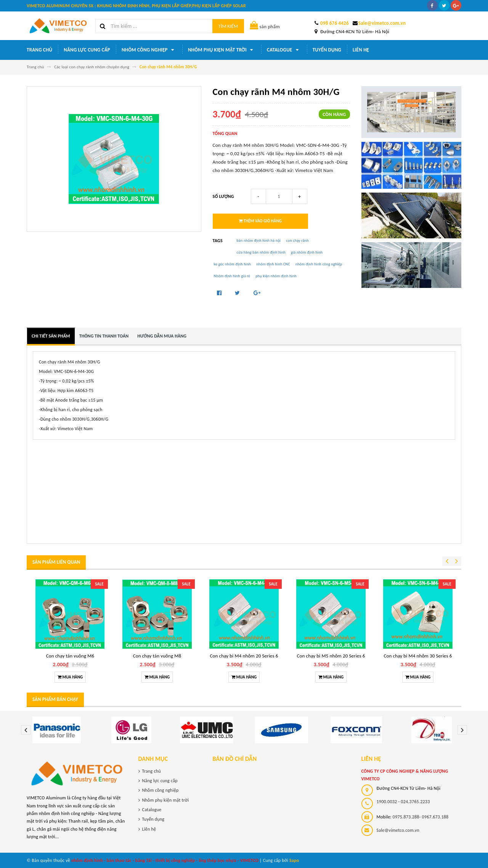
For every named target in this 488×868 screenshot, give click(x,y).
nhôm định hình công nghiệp (319, 264)
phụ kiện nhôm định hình (276, 276)
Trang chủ (39, 50)
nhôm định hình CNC (273, 264)
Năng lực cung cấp (87, 50)
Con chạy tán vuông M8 (157, 656)
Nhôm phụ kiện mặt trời (222, 50)
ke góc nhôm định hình (233, 264)
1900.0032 (387, 802)
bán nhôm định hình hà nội (259, 240)
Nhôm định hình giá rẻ (232, 276)
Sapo (294, 860)
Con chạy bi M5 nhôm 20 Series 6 (331, 656)
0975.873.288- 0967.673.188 (421, 817)
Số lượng (223, 196)
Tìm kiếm (228, 26)
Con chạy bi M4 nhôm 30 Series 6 (418, 656)
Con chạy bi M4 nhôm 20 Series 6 (244, 656)
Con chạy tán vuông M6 (70, 656)
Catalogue (284, 50)
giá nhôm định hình (307, 252)
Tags (218, 241)
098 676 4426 (335, 23)
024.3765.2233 (415, 802)
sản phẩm (265, 27)
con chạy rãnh (297, 240)
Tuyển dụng (327, 50)
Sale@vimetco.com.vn (382, 23)
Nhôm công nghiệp (149, 50)
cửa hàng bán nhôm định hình (261, 252)
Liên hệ (361, 50)
